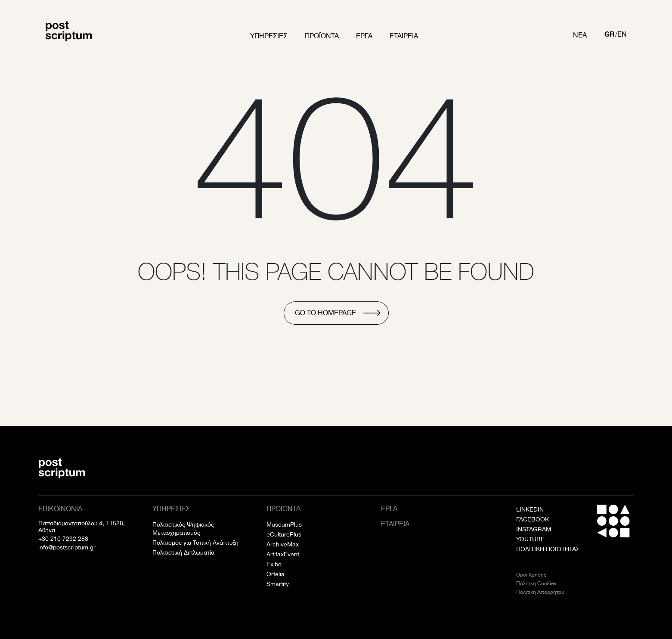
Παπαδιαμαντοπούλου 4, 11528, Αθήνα (82, 527)
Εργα (364, 36)
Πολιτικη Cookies (536, 583)
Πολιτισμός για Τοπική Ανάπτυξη (195, 543)
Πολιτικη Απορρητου (540, 592)
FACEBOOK (533, 519)
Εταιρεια (404, 36)
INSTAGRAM (534, 529)
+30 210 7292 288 (63, 539)
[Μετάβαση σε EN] (622, 35)
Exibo (274, 564)
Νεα (580, 35)
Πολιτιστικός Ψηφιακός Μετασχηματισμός (183, 529)
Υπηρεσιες (269, 36)
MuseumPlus (284, 524)
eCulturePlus (284, 534)
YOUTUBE (530, 539)
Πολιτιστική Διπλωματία (183, 552)
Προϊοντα (322, 36)
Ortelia (276, 574)
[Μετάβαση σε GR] (610, 35)
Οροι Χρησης (531, 575)
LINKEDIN (530, 509)
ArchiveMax (283, 544)
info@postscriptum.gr (67, 547)
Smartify (278, 584)
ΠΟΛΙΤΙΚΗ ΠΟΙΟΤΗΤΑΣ (548, 549)
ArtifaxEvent (283, 554)
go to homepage (325, 313)
